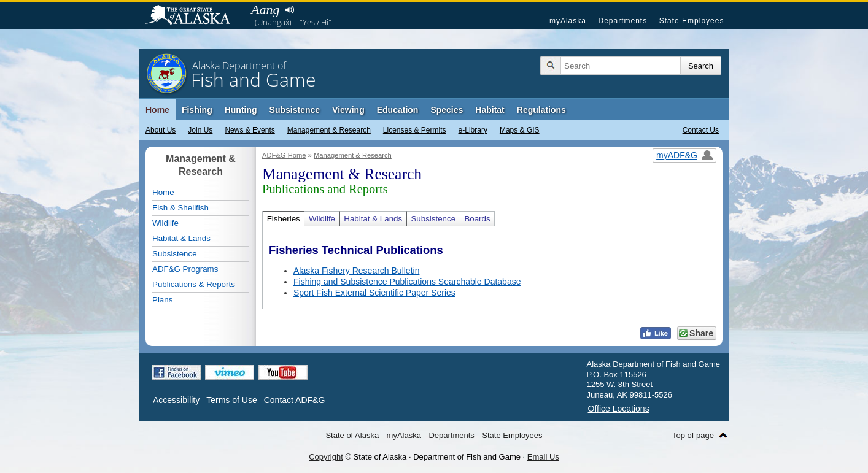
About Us (161, 130)
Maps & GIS (520, 130)
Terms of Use (231, 400)
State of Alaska (194, 16)
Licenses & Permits (415, 130)
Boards (477, 219)
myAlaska (568, 21)
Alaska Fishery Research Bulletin (356, 271)
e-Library (473, 130)
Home (157, 110)
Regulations (541, 110)
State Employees (692, 21)
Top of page (693, 435)
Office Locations (619, 409)
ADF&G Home (284, 155)
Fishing (197, 110)
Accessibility (176, 400)
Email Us (543, 457)
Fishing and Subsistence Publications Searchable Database (407, 282)
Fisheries (284, 219)
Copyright (326, 457)
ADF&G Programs (185, 269)
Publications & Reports (194, 284)
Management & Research (329, 130)
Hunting (241, 110)
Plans (162, 300)
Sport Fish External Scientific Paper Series (374, 293)
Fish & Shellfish (180, 208)
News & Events (250, 130)
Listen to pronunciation (289, 10)
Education (398, 110)
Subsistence (295, 110)
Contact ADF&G (295, 400)
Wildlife (322, 219)
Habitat (490, 110)
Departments (622, 21)
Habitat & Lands (373, 219)
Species (447, 110)
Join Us (200, 130)
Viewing (348, 110)
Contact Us (701, 130)
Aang (265, 10)
